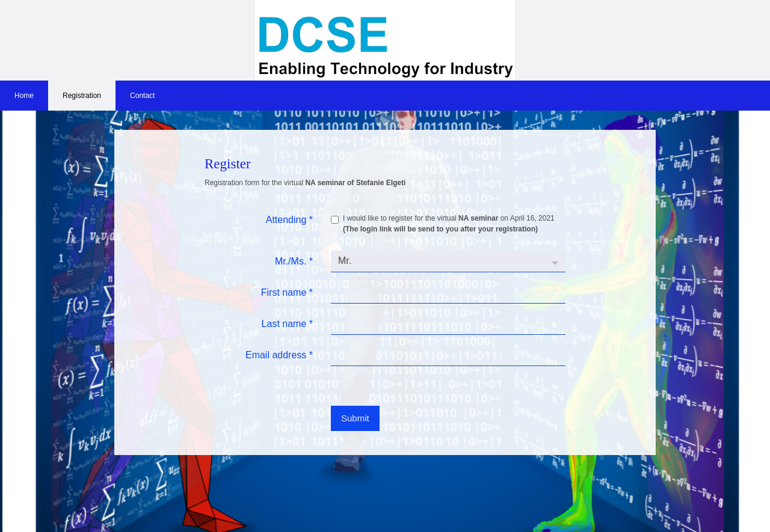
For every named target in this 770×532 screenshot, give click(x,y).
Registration (82, 96)
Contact (142, 96)
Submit (355, 418)
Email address (279, 355)
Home (24, 96)
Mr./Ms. (294, 261)
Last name (287, 324)
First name (287, 292)
